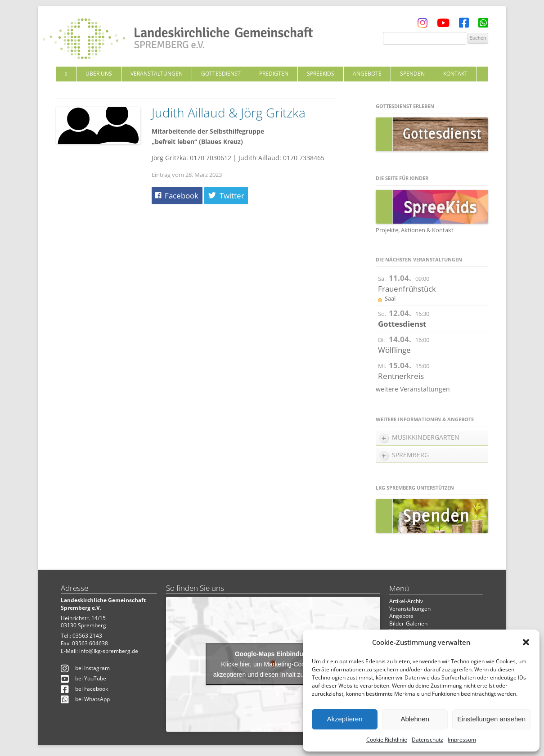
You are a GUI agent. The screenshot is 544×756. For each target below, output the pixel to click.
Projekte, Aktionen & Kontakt (415, 230)
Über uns (99, 74)
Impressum (462, 740)
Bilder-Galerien (408, 623)
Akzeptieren (344, 719)
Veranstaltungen (157, 74)
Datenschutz (427, 740)
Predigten (274, 74)
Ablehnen (415, 719)
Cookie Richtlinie (387, 740)
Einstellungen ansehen (491, 719)
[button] (526, 642)
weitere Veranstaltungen (413, 389)
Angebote (367, 74)
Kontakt (455, 74)
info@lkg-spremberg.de (109, 651)
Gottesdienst (221, 74)
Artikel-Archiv (406, 601)
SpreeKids (321, 74)
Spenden (412, 74)
